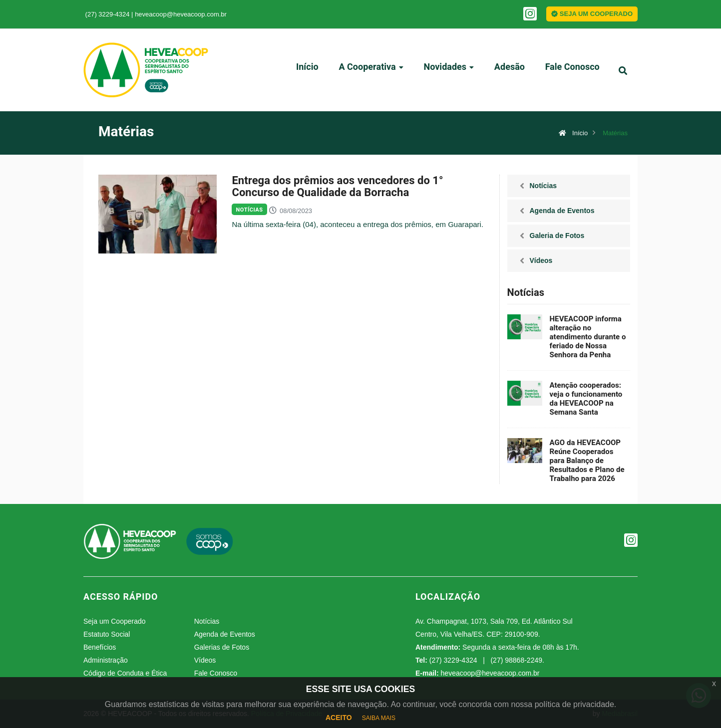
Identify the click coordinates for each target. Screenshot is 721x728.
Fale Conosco (570, 71)
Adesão (508, 71)
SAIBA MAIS (379, 718)
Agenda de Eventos (562, 211)
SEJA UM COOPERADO (592, 14)
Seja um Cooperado (115, 621)
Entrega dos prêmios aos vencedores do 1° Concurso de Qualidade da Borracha (337, 187)
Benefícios (100, 647)
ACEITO (339, 718)
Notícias (249, 210)
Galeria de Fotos (557, 236)
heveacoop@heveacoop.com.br (181, 14)
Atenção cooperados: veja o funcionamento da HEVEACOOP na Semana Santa (586, 399)
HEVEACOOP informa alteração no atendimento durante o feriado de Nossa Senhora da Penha (588, 337)
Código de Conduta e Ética (125, 673)
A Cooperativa (370, 71)
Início (307, 71)
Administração (106, 660)
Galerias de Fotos (222, 647)
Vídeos (541, 260)
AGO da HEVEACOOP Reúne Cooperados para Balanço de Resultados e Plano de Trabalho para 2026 (587, 461)
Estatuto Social (107, 634)
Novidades (448, 71)
